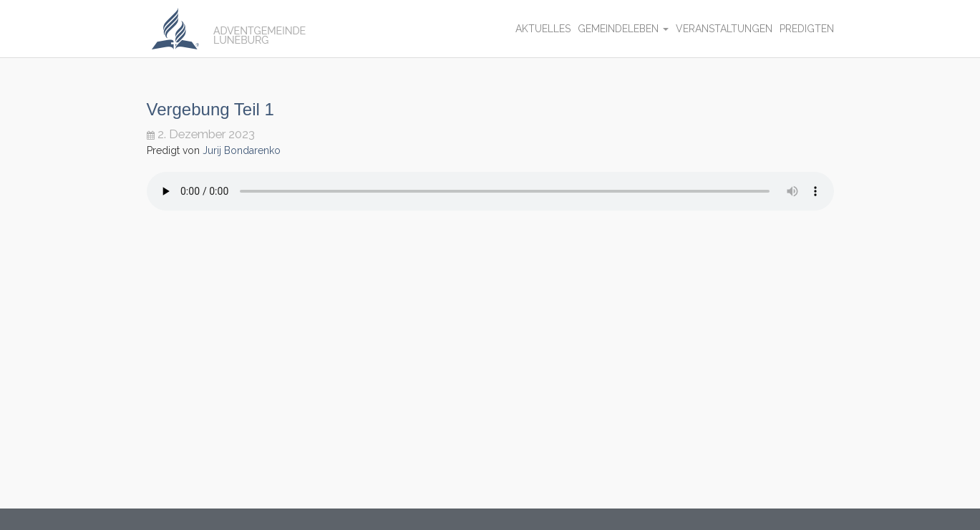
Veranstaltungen (724, 29)
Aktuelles (543, 29)
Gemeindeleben (623, 29)
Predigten (807, 29)
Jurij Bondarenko (242, 150)
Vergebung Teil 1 (210, 109)
